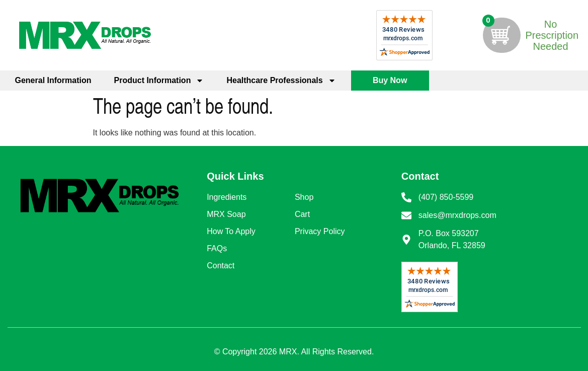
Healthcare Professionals (281, 81)
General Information (53, 80)
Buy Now (390, 80)
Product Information (159, 81)
